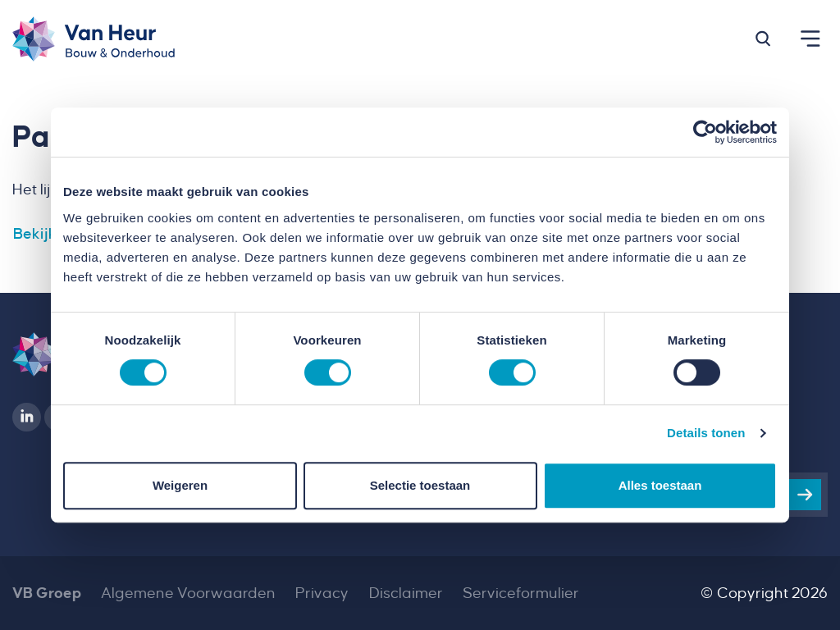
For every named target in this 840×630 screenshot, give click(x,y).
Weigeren (180, 485)
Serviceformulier (521, 593)
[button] (763, 39)
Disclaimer (406, 593)
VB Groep (47, 593)
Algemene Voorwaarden (188, 593)
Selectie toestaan (420, 485)
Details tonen (706, 433)
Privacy (322, 593)
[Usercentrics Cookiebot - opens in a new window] (705, 132)
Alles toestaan (660, 485)
